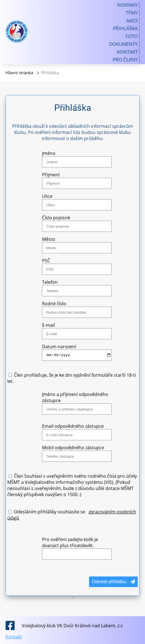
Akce (132, 20)
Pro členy (125, 59)
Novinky (127, 5)
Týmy (132, 13)
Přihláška (125, 28)
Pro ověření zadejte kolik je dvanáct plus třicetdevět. (70, 542)
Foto (132, 36)
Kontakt (127, 52)
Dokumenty (123, 44)
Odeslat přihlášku (113, 582)
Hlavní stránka (19, 73)
